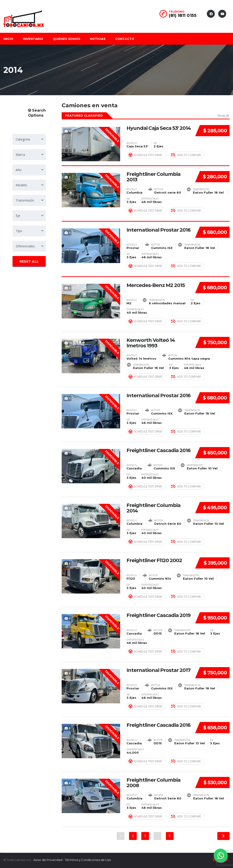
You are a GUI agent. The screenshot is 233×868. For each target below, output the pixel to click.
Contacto (125, 39)
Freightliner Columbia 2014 (153, 508)
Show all (223, 115)
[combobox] (29, 139)
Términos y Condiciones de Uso (88, 859)
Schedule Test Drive (145, 155)
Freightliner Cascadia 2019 (158, 615)
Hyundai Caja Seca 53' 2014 (159, 128)
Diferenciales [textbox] (25, 246)
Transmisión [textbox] (25, 200)
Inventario (33, 39)
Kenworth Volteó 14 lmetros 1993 (151, 343)
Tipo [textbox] (19, 231)
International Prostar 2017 (158, 670)
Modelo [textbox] (21, 185)
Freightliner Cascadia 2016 (158, 450)
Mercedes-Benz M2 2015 (156, 285)
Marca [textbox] (20, 155)
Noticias (98, 39)
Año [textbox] (19, 170)
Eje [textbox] (18, 216)
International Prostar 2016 (158, 230)
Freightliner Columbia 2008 (153, 782)
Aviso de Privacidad (48, 859)
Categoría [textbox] (23, 139)
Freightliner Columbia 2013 (153, 177)
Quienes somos (67, 39)
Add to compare (186, 155)
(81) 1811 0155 (183, 15)
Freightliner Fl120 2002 (154, 560)
